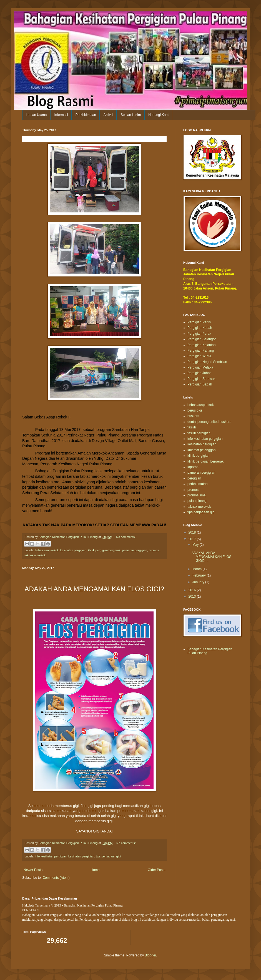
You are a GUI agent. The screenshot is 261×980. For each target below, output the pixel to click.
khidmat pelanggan (201, 450)
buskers (193, 416)
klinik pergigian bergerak (104, 550)
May (196, 545)
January (199, 582)
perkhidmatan (198, 484)
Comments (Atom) (56, 878)
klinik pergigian (198, 456)
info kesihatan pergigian (51, 856)
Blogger (150, 955)
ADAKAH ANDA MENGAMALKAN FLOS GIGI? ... (211, 557)
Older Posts (156, 870)
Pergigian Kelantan (201, 345)
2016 (193, 590)
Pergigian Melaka (200, 367)
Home (95, 870)
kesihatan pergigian (73, 550)
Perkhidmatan (86, 115)
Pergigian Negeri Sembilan (207, 362)
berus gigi (195, 410)
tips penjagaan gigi (109, 856)
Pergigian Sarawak (201, 379)
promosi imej (197, 495)
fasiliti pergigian (199, 433)
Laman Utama (36, 115)
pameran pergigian (135, 550)
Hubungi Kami (159, 115)
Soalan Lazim (131, 115)
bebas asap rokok (47, 550)
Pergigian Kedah (200, 328)
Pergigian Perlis (199, 322)
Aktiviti (108, 115)
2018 (193, 532)
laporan (193, 467)
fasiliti (192, 427)
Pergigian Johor (199, 373)
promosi (154, 550)
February (199, 575)
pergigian (194, 478)
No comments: (126, 537)
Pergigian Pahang (201, 351)
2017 (193, 539)
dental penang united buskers (209, 422)
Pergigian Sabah (200, 384)
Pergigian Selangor (202, 339)
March (198, 569)
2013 (193, 596)
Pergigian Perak (199, 334)
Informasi (61, 115)
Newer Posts (33, 870)
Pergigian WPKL (200, 356)
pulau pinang (197, 501)
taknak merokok (35, 555)
